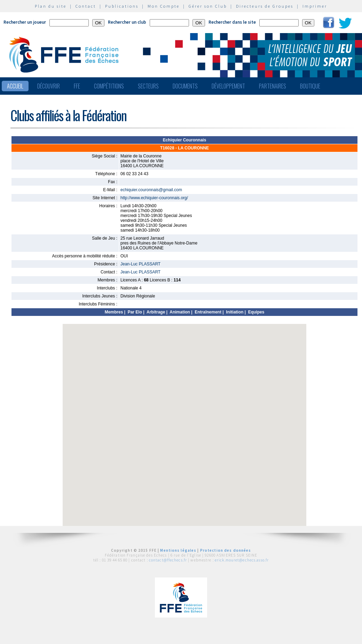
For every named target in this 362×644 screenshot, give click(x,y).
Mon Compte (164, 6)
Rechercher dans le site (232, 22)
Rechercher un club (127, 22)
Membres (114, 312)
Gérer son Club (208, 6)
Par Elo (135, 312)
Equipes (256, 312)
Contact (86, 6)
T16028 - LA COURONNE (184, 148)
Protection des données (226, 550)
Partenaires (273, 86)
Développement (228, 86)
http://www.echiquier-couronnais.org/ (154, 198)
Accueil (15, 86)
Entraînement (208, 312)
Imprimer (315, 6)
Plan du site (51, 6)
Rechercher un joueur (25, 22)
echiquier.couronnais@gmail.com (151, 190)
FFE (77, 86)
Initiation (235, 312)
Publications (122, 6)
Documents (185, 86)
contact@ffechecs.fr (168, 560)
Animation (180, 312)
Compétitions (109, 86)
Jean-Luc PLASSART (140, 264)
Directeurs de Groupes (265, 6)
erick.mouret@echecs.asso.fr (242, 560)
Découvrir (49, 86)
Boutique (310, 86)
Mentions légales (178, 550)
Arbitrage (156, 312)
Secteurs (148, 86)
